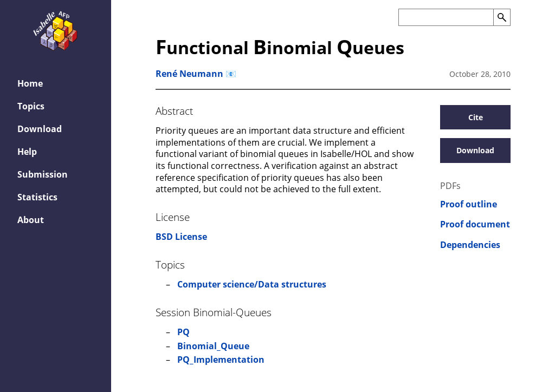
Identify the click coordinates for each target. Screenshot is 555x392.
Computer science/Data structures (252, 284)
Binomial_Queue (213, 346)
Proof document (475, 224)
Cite (476, 117)
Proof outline (469, 204)
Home (30, 83)
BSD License (181, 237)
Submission (43, 174)
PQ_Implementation (221, 360)
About (31, 220)
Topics (31, 106)
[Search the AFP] (446, 17)
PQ (183, 332)
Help (27, 152)
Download (40, 129)
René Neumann (189, 74)
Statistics (37, 197)
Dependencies (470, 245)
